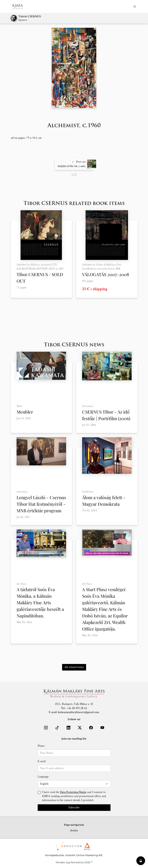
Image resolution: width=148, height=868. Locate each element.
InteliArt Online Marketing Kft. (84, 855)
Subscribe (74, 807)
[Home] (20, 7)
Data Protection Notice (73, 792)
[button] (74, 164)
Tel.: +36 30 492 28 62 (74, 708)
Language (43, 777)
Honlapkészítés (55, 855)
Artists (74, 830)
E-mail (42, 761)
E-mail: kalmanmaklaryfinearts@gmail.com (74, 712)
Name (41, 746)
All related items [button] (74, 667)
